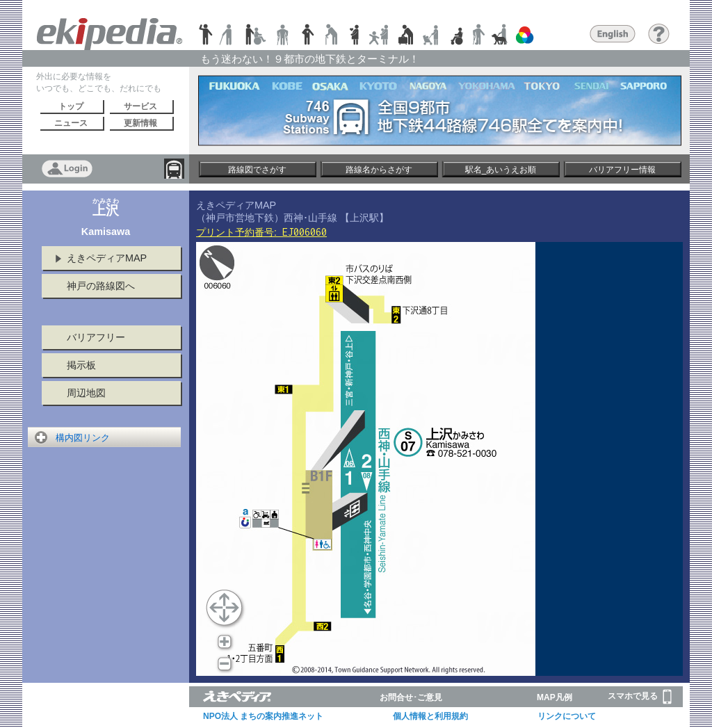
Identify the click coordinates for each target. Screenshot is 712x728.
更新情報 (140, 123)
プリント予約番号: (261, 232)
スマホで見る (640, 697)
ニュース (71, 123)
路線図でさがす (257, 170)
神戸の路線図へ (101, 286)
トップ (71, 106)
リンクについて (567, 716)
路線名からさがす (379, 170)
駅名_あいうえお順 (501, 170)
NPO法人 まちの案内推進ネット (263, 716)
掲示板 (81, 365)
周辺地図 (86, 393)
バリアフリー (96, 337)
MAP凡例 (555, 697)
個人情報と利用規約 (430, 716)
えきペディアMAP (107, 258)
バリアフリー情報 (622, 170)
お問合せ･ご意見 (411, 697)
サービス (140, 106)
